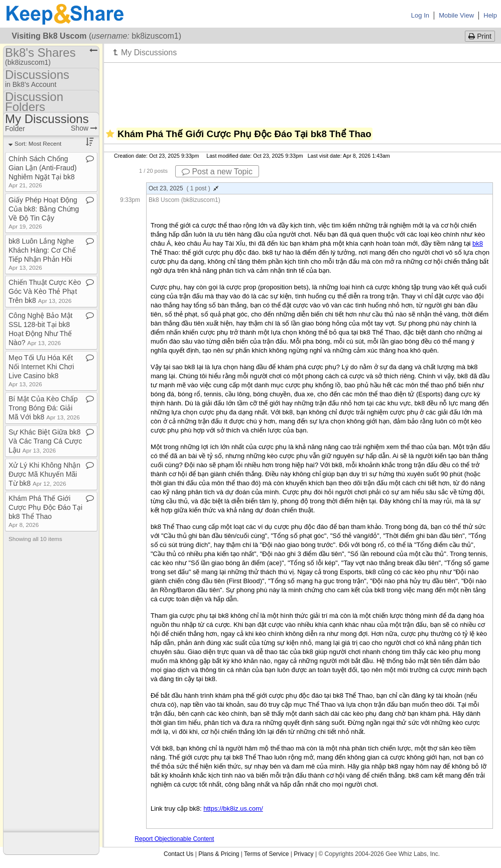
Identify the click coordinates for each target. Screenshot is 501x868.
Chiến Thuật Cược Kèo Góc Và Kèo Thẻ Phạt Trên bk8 (45, 291)
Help (490, 15)
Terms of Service (266, 854)
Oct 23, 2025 (183, 188)
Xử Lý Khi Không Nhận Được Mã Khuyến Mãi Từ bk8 (44, 474)
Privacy (303, 854)
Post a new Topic (217, 172)
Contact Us (178, 854)
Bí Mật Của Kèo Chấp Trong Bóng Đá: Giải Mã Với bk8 (44, 408)
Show (84, 128)
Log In (420, 15)
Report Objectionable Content (174, 839)
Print (480, 36)
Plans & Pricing (219, 854)
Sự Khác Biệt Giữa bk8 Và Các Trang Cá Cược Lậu (45, 441)
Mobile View (456, 15)
